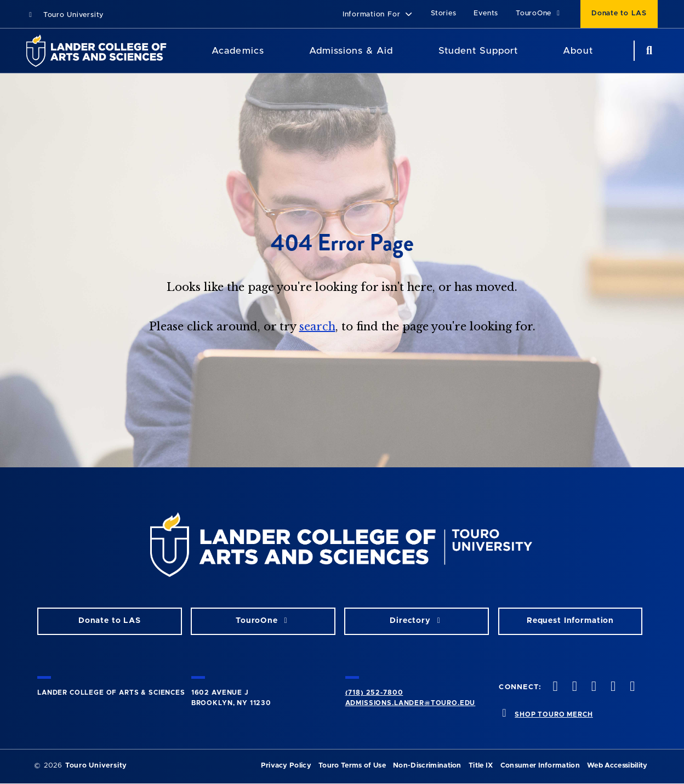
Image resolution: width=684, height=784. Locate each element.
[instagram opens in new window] (592, 687)
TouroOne (539, 13)
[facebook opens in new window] (554, 687)
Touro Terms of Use (352, 766)
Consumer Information (540, 766)
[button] (378, 15)
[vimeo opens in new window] (612, 687)
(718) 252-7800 (374, 693)
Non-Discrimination (427, 766)
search (317, 327)
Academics (238, 51)
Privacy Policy (286, 766)
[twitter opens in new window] (573, 687)
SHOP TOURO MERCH (554, 714)
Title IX (481, 766)
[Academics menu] (272, 51)
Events (486, 13)
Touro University (65, 15)
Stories (443, 13)
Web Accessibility (617, 766)
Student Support (478, 51)
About (578, 51)
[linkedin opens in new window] (631, 687)
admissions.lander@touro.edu (411, 703)
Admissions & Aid (351, 51)
